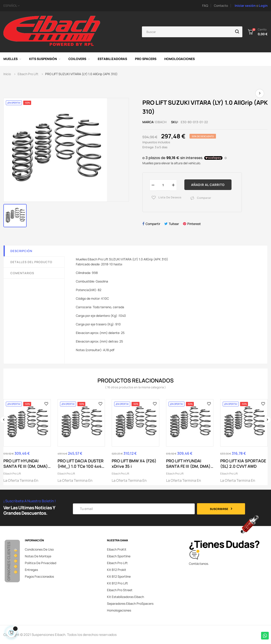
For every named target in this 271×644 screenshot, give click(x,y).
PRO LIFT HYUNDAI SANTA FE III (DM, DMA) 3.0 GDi (188, 463)
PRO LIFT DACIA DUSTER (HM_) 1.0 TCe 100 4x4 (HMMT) (81, 463)
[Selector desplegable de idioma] (54, 6)
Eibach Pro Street (120, 590)
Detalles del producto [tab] (31, 262)
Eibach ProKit (117, 549)
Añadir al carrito (208, 185)
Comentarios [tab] (22, 273)
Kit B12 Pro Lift (117, 583)
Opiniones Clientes (9, 561)
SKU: (175, 122)
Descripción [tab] (21, 251)
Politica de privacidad (41, 563)
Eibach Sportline (119, 556)
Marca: (148, 122)
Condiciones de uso (39, 549)
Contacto (221, 6)
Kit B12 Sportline (119, 576)
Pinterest (194, 224)
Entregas (31, 570)
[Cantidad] (163, 185)
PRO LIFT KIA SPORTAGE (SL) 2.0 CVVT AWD (243, 463)
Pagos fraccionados (39, 576)
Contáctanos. (199, 564)
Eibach (161, 122)
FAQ (205, 6)
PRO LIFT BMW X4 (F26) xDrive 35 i (134, 463)
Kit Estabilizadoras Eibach (125, 597)
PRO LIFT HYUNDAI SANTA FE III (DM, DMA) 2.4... (26, 463)
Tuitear (174, 224)
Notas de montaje (38, 556)
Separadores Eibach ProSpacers (130, 603)
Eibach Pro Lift (12, 474)
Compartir (153, 224)
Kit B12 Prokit (117, 570)
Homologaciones (119, 610)
